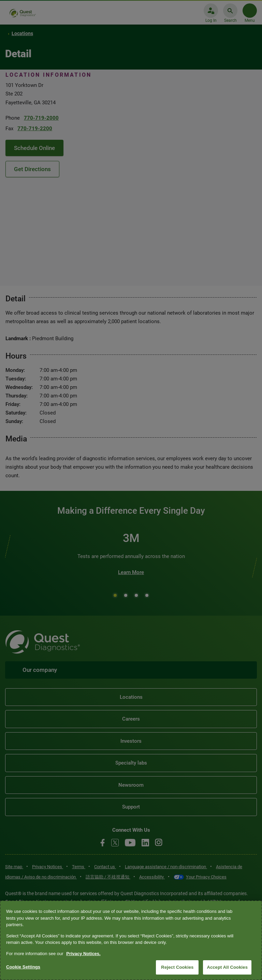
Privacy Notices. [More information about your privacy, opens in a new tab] (83, 954)
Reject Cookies (177, 967)
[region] (131, 940)
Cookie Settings (23, 967)
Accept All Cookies (227, 967)
